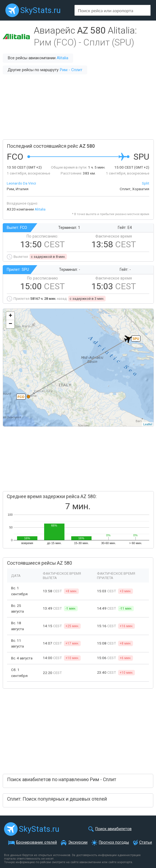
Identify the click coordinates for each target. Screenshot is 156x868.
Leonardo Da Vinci (21, 183)
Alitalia (62, 58)
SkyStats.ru (40, 10)
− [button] (10, 324)
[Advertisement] (78, 107)
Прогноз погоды (114, 842)
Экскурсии (78, 842)
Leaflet (148, 424)
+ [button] (10, 316)
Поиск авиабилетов (113, 829)
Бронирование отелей (37, 842)
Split (146, 183)
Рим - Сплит (71, 70)
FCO (21, 397)
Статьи (146, 842)
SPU (136, 339)
